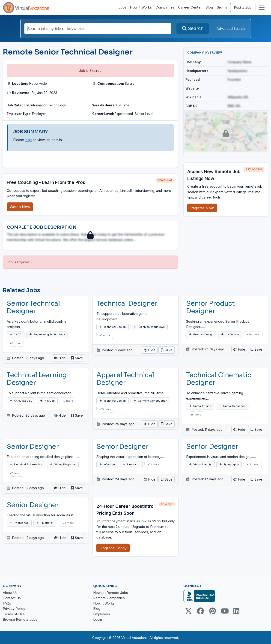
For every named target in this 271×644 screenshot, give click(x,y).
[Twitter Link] (188, 611)
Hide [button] (60, 358)
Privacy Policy (14, 609)
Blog (209, 7)
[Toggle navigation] (262, 8)
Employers (102, 614)
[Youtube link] (224, 611)
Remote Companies (109, 598)
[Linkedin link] (236, 611)
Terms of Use (14, 614)
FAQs (7, 603)
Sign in (223, 7)
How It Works (141, 7)
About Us (10, 593)
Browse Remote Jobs (20, 619)
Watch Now (20, 207)
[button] (77, 358)
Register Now (202, 208)
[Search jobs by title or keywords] (98, 29)
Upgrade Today (113, 548)
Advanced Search (231, 29)
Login (98, 619)
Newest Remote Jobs (111, 593)
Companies (165, 7)
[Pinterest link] (212, 611)
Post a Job (243, 8)
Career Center (190, 7)
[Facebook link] (200, 611)
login (29, 140)
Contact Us (12, 598)
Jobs (122, 7)
